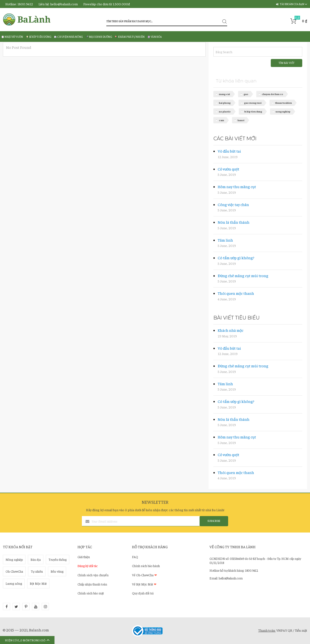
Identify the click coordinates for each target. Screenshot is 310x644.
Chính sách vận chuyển (93, 575)
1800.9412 (25, 4)
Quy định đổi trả (143, 593)
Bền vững (57, 571)
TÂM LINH (225, 240)
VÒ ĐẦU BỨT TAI (229, 151)
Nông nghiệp (14, 559)
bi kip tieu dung (253, 111)
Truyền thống (58, 559)
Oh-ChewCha (14, 571)
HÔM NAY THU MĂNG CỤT (237, 186)
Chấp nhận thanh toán (92, 584)
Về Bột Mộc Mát (144, 584)
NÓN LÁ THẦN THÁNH (234, 222)
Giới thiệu (84, 557)
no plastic (225, 111)
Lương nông (14, 583)
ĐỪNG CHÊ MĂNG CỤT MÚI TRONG (243, 275)
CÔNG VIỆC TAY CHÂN (233, 204)
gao (246, 94)
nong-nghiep (283, 111)
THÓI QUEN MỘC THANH (236, 293)
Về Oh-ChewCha (144, 575)
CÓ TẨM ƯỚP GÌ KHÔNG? (236, 258)
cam (221, 120)
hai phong (225, 103)
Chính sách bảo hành (146, 566)
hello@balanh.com (64, 4)
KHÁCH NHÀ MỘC (231, 330)
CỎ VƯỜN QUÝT (229, 169)
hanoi (241, 120)
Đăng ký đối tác (88, 566)
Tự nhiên (37, 571)
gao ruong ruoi (253, 103)
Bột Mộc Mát (38, 583)
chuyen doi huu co (272, 94)
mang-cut (225, 94)
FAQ (135, 557)
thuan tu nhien (283, 103)
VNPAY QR (284, 630)
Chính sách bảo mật (91, 593)
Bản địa (36, 559)
